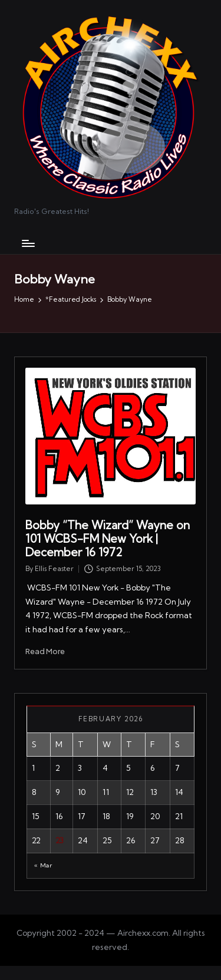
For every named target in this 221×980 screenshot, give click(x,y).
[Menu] (28, 243)
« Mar (43, 865)
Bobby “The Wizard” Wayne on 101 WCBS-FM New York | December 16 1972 (108, 539)
